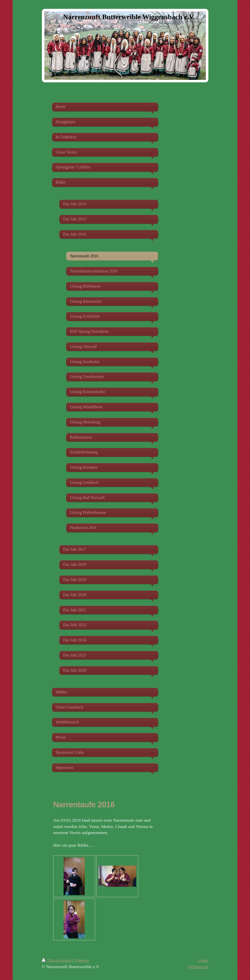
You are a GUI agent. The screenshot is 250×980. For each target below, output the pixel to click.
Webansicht (198, 967)
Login (203, 960)
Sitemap (82, 960)
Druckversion (57, 960)
